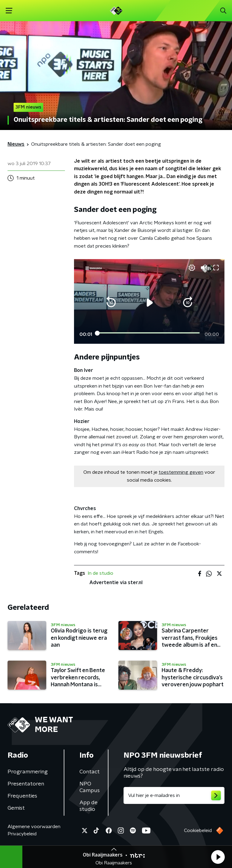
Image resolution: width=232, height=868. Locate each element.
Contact (90, 772)
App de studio (89, 806)
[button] (218, 857)
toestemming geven (181, 472)
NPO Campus (90, 787)
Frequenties (22, 796)
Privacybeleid (22, 834)
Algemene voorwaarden (34, 827)
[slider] (148, 333)
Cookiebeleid (198, 831)
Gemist (16, 808)
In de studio (100, 573)
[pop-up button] (192, 268)
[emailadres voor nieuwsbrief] (174, 795)
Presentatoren (26, 784)
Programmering (28, 772)
